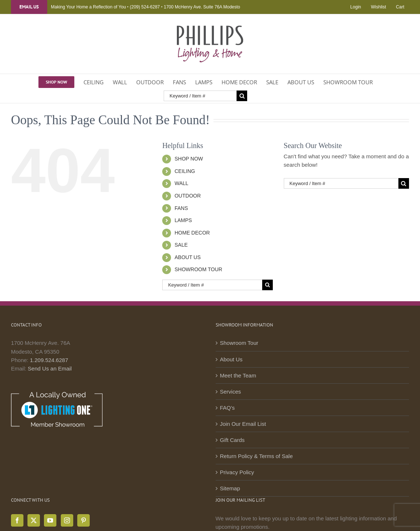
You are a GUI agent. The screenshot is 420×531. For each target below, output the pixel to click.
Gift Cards (233, 440)
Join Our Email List (243, 424)
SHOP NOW (189, 159)
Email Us (29, 7)
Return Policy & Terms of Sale (257, 456)
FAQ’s (228, 408)
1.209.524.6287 (49, 360)
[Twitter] (34, 520)
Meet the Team (238, 375)
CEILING (185, 171)
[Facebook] (17, 520)
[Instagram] (67, 520)
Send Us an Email (50, 368)
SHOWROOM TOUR (198, 269)
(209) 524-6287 (145, 7)
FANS (181, 208)
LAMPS (183, 220)
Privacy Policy (237, 472)
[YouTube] (50, 520)
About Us (231, 359)
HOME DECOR (192, 233)
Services (231, 392)
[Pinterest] (83, 520)
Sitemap (230, 488)
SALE (181, 245)
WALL (182, 183)
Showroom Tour (239, 343)
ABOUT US (188, 257)
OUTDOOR (188, 196)
